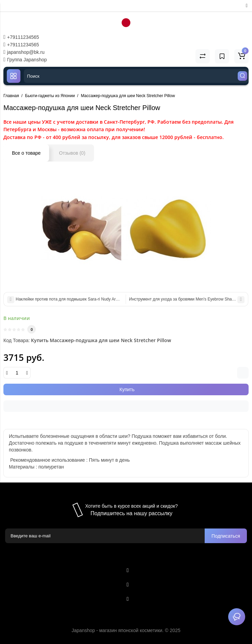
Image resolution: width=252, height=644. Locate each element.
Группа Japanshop (25, 60)
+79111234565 (21, 37)
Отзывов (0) (72, 153)
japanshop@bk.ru (24, 52)
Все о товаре (26, 153)
